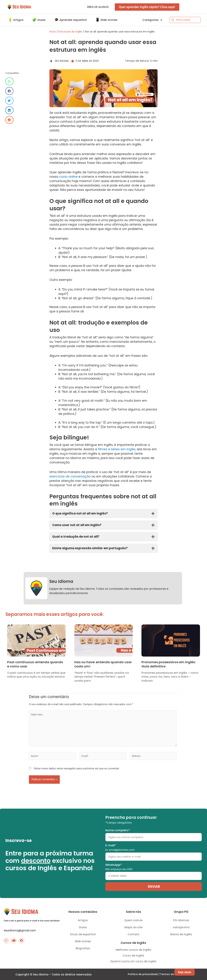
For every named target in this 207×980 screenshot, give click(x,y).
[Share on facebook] (9, 91)
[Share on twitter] (9, 101)
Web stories (83, 940)
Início (53, 32)
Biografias (83, 947)
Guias (83, 926)
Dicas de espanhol (83, 933)
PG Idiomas (181, 919)
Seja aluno (185, 972)
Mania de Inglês (181, 933)
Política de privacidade (142, 974)
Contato (133, 933)
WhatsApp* (119, 866)
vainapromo (181, 926)
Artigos (83, 919)
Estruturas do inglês (70, 32)
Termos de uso (171, 974)
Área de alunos (98, 7)
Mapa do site (133, 926)
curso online (68, 177)
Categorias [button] (152, 20)
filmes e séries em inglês (117, 449)
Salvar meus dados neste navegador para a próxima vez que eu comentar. (77, 772)
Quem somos (133, 919)
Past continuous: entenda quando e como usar (35, 664)
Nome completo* (118, 829)
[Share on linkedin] (9, 110)
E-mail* (120, 846)
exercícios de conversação (70, 476)
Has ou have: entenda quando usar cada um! (103, 664)
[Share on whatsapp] (9, 81)
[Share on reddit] (9, 120)
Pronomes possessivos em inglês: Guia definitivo (169, 664)
